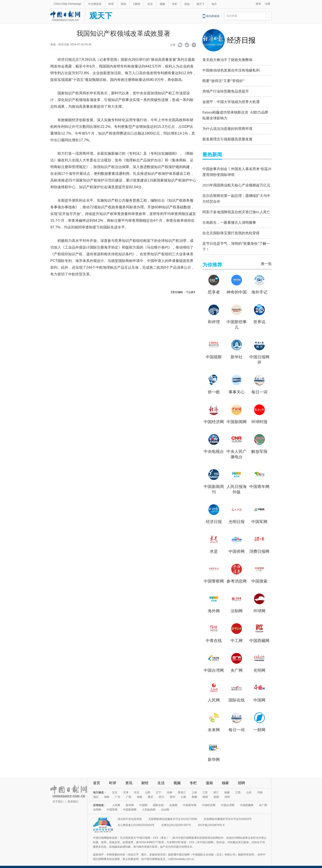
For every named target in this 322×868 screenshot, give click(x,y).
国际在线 (237, 696)
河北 (137, 788)
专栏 (175, 4)
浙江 (216, 788)
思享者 (214, 288)
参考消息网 (237, 577)
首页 (97, 778)
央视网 (173, 801)
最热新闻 (212, 153)
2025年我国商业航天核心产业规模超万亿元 (236, 183)
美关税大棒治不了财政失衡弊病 (227, 60)
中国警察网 (214, 577)
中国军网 (259, 517)
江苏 (205, 788)
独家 (225, 778)
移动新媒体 (213, 16)
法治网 (165, 805)
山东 (249, 788)
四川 (161, 792)
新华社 (237, 353)
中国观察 (214, 353)
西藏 (194, 792)
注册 (267, 4)
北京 (115, 788)
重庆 (150, 792)
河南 (260, 788)
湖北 (96, 792)
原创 (187, 4)
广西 (129, 792)
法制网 (237, 606)
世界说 (259, 317)
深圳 (227, 792)
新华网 (214, 755)
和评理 (214, 317)
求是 (214, 547)
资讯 (123, 4)
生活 (150, 4)
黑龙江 (182, 788)
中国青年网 (259, 482)
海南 (140, 792)
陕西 (205, 792)
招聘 (241, 778)
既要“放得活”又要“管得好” (223, 81)
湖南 (107, 792)
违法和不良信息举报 (130, 815)
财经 (145, 778)
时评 (111, 4)
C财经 (137, 4)
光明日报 (237, 517)
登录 (258, 4)
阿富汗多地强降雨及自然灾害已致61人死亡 (236, 209)
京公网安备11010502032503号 (136, 821)
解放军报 (259, 447)
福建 (227, 788)
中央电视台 (214, 447)
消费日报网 (259, 547)
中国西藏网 (259, 636)
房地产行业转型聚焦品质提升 (226, 91)
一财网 (259, 725)
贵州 (172, 792)
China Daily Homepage (67, 4)
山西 (148, 788)
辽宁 (159, 788)
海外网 (214, 606)
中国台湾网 (214, 666)
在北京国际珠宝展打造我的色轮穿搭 (231, 230)
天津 (126, 788)
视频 (162, 4)
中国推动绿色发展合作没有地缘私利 (231, 70)
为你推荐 (212, 260)
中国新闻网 (237, 417)
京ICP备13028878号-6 (211, 821)
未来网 (214, 725)
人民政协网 (149, 805)
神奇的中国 (237, 288)
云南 (183, 792)
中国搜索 (259, 577)
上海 (194, 788)
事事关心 (237, 388)
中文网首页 (95, 4)
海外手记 (259, 288)
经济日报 (241, 40)
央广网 (237, 666)
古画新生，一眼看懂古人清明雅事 (229, 219)
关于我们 (58, 797)
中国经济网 (214, 417)
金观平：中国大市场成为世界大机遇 (231, 102)
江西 (238, 788)
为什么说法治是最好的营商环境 (227, 128)
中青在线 (214, 636)
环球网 (259, 606)
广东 (118, 792)
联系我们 (73, 797)
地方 (214, 4)
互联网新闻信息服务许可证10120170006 (173, 815)
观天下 (201, 4)
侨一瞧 (214, 388)
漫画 (209, 778)
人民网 (214, 696)
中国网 (259, 696)
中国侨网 (237, 547)
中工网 (237, 636)
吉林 (169, 788)
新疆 (216, 792)
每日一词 (259, 388)
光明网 (259, 666)
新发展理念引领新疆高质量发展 (227, 138)
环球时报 (259, 417)
